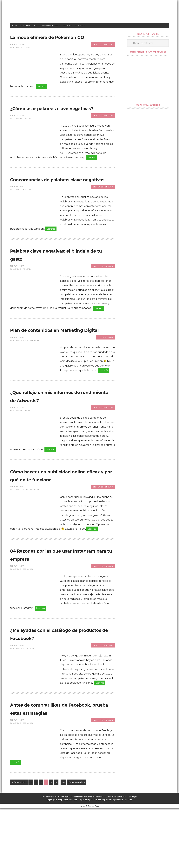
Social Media (29, 618)
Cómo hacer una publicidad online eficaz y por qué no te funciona (60, 518)
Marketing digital (63, 856)
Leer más (43, 96)
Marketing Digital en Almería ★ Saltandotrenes (90, 12)
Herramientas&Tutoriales (104, 856)
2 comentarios (106, 375)
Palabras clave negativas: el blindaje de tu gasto (58, 283)
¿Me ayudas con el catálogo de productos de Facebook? (59, 683)
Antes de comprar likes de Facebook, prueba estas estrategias (56, 763)
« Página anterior (19, 842)
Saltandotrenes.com (72, 859)
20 (63, 842)
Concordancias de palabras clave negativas (57, 202)
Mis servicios (48, 856)
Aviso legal (87, 859)
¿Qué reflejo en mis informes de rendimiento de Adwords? (61, 434)
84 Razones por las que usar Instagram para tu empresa (59, 603)
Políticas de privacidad (104, 859)
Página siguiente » (77, 842)
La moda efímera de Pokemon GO (45, 42)
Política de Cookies (124, 859)
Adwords (27, 137)
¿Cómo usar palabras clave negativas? (57, 122)
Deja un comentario (103, 54)
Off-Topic (27, 57)
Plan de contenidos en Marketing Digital (49, 363)
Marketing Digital (31, 378)
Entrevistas (122, 856)
